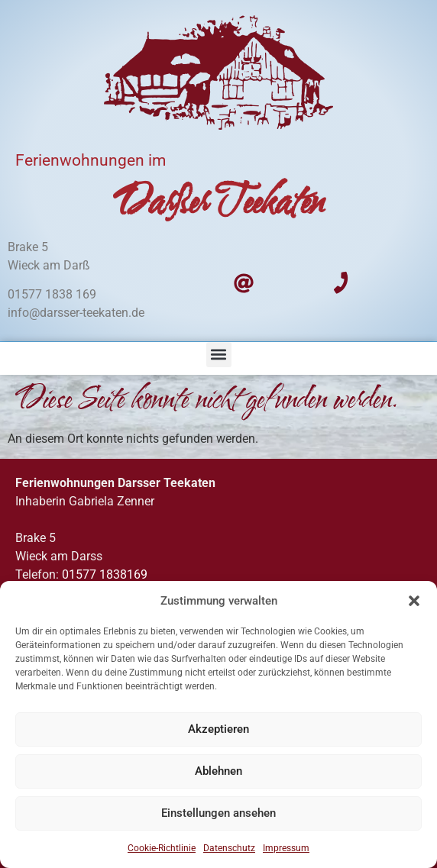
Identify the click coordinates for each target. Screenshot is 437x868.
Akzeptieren (218, 730)
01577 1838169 (105, 574)
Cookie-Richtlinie (162, 848)
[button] (414, 601)
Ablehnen (218, 772)
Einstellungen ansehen (218, 814)
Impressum (286, 848)
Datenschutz (229, 848)
